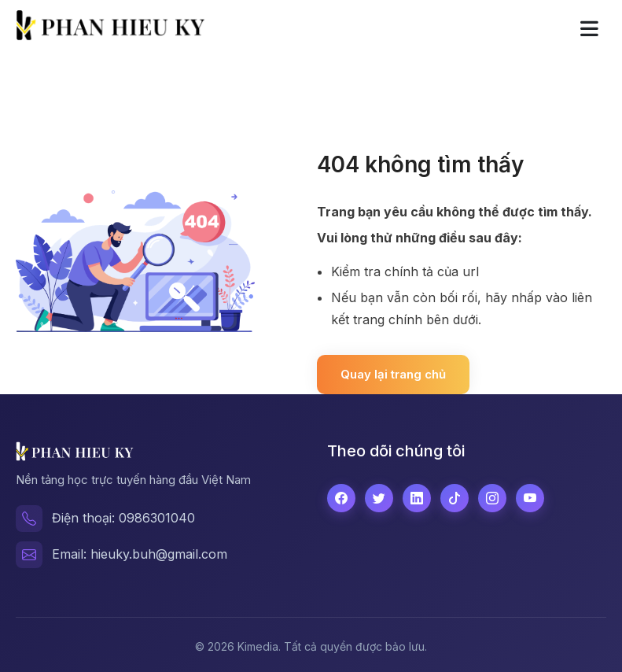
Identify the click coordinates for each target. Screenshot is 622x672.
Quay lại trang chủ (393, 374)
